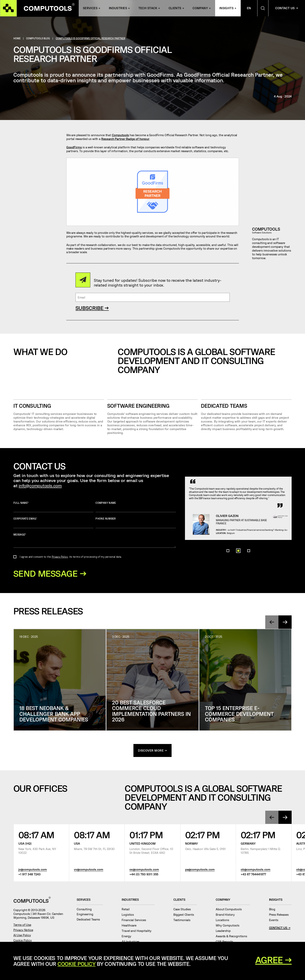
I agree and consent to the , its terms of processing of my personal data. (71, 557)
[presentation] (272, 622)
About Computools (230, 910)
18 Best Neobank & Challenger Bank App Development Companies (54, 714)
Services (90, 8)
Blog (274, 910)
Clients (175, 8)
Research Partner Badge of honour (125, 139)
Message (95, 540)
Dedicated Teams (224, 406)
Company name (136, 507)
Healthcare (131, 926)
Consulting (86, 910)
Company (200, 8)
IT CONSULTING (32, 406)
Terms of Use (22, 925)
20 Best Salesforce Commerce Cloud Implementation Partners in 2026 (151, 711)
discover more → (152, 751)
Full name (54, 507)
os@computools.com (144, 870)
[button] (228, 568)
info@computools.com (40, 485)
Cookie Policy (23, 941)
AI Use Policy (22, 936)
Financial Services (135, 920)
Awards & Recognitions (233, 937)
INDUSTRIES (118, 8)
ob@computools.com (256, 870)
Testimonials (183, 920)
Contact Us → (280, 928)
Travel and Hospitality (138, 931)
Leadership (225, 931)
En (249, 8)
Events (275, 920)
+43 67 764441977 (253, 875)
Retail (127, 910)
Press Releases (280, 915)
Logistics (129, 915)
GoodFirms (74, 147)
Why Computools (229, 926)
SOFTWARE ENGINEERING (138, 406)
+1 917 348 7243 (29, 875)
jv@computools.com (33, 870)
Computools (120, 135)
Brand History (227, 915)
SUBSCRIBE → (92, 308)
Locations (224, 920)
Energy (128, 937)
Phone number (136, 523)
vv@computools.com (89, 870)
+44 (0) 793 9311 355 (144, 875)
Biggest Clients (185, 915)
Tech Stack (148, 8)
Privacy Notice (23, 930)
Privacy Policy (60, 557)
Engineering (86, 915)
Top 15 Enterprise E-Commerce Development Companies (239, 714)
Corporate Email (54, 523)
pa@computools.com (200, 870)
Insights (227, 8)
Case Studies (184, 910)
